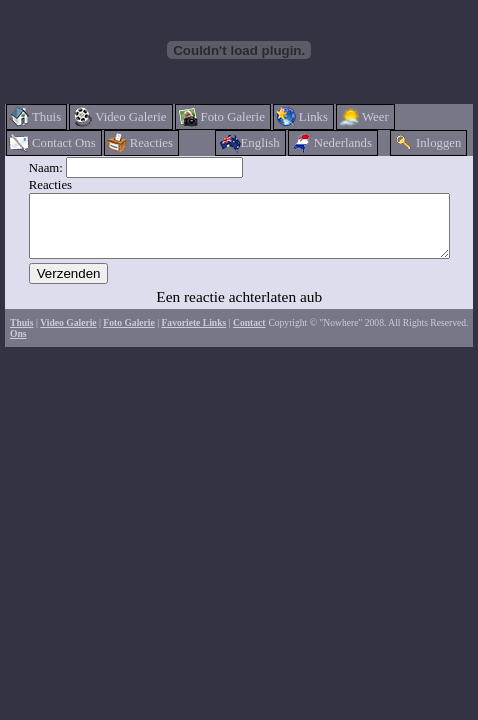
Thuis (21, 334)
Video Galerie (68, 334)
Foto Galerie (128, 334)
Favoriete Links (193, 334)
